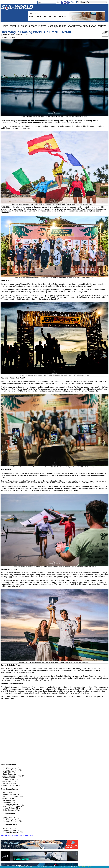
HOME (5, 26)
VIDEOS (51, 26)
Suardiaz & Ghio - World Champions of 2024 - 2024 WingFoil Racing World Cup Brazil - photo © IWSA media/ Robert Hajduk (54, 661)
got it (89, 867)
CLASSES (33, 26)
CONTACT (102, 26)
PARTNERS (61, 26)
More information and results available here (17, 836)
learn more (82, 867)
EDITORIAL (15, 26)
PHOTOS (42, 26)
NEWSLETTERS (75, 26)
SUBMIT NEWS (90, 26)
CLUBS (24, 26)
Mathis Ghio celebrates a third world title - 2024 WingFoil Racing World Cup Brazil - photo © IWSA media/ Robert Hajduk (54, 374)
